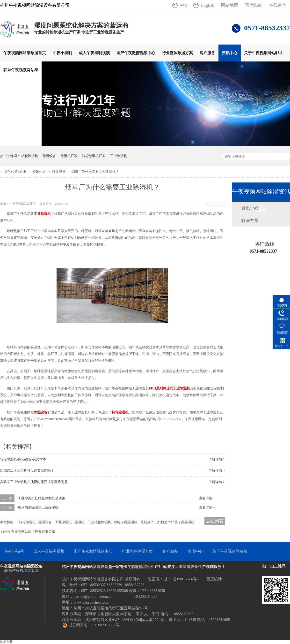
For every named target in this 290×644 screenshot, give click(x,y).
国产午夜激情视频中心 (136, 53)
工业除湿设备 (187, 567)
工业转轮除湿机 (99, 522)
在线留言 (278, 5)
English (207, 5)
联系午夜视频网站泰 (21, 70)
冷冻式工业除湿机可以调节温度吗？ (27, 471)
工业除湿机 (119, 156)
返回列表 (215, 204)
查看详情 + (207, 498)
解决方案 (250, 220)
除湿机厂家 (69, 156)
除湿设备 (49, 156)
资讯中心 (230, 53)
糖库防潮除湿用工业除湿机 (38, 507)
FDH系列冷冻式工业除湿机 (169, 388)
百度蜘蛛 (254, 5)
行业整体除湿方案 (177, 53)
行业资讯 (59, 172)
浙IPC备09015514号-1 (181, 579)
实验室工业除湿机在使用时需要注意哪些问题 (34, 482)
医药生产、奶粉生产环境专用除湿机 (167, 522)
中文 (184, 5)
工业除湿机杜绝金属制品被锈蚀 (42, 498)
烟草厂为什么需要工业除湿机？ (95, 172)
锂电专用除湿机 (126, 522)
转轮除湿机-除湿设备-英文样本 (23, 459)
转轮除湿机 (30, 156)
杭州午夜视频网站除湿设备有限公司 (28, 532)
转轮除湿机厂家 (94, 156)
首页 (23, 172)
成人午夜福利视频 (94, 53)
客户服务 (207, 53)
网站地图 (230, 5)
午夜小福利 (62, 53)
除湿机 (80, 522)
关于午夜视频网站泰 (261, 53)
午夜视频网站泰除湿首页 (25, 53)
